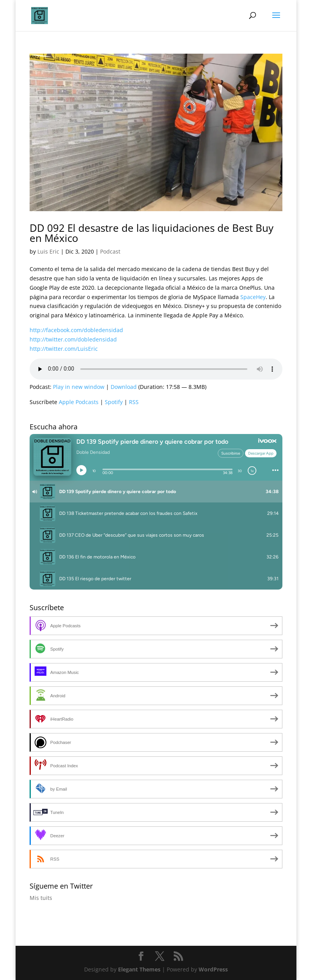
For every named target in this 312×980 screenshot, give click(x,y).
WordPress (213, 969)
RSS (134, 402)
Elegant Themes (139, 969)
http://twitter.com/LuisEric (64, 349)
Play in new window (79, 387)
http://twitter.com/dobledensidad (73, 339)
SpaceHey (253, 297)
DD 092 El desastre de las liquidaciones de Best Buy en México (152, 233)
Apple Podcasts (79, 402)
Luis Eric (48, 251)
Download (124, 387)
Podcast (110, 251)
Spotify (114, 402)
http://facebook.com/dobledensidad (76, 330)
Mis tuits (41, 898)
